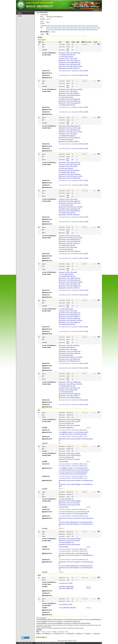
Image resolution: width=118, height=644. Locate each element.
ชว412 (71, 28)
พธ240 (80, 30)
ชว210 (88, 26)
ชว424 (98, 28)
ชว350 (52, 28)
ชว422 (91, 28)
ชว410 (64, 28)
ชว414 (79, 28)
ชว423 (95, 28)
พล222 (88, 30)
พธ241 (84, 30)
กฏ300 (48, 26)
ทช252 (56, 30)
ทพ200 (68, 30)
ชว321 (48, 28)
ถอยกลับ (20, 16)
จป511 (84, 26)
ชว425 (48, 30)
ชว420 (83, 28)
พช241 (76, 30)
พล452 (92, 30)
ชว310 (96, 26)
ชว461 (52, 30)
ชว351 (56, 28)
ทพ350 (72, 30)
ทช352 (64, 30)
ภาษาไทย (96, 10)
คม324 (68, 26)
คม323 (52, 26)
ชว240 (92, 26)
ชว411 (67, 28)
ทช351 (60, 30)
